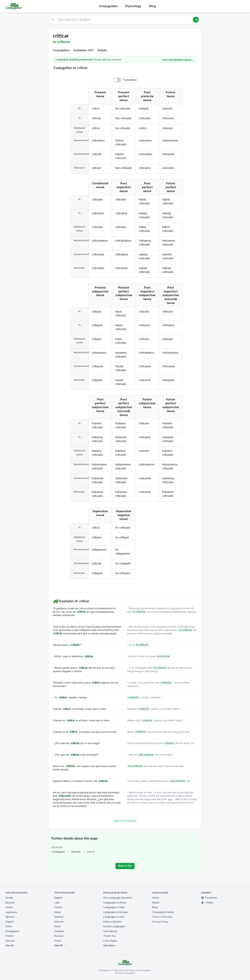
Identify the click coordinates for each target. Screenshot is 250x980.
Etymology (133, 6)
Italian (58, 912)
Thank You (109, 936)
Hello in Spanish (112, 922)
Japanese (11, 912)
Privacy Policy (160, 922)
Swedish (59, 931)
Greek (9, 898)
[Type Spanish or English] (125, 20)
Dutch (9, 926)
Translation (130, 80)
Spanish (76, 852)
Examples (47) (84, 50)
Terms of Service (162, 917)
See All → (11, 945)
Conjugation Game (163, 912)
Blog (152, 6)
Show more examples (125, 821)
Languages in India (114, 907)
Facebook (209, 898)
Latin (57, 903)
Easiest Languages (114, 926)
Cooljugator (58, 852)
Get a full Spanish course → (179, 60)
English (10, 922)
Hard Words (110, 931)
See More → (111, 945)
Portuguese (12, 931)
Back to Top (125, 866)
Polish (58, 941)
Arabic (9, 907)
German (10, 941)
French (9, 936)
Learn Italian (110, 941)
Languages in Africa (115, 903)
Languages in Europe (116, 912)
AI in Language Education (118, 898)
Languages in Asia (114, 917)
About (156, 903)
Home (156, 898)
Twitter (207, 903)
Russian (10, 903)
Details (102, 50)
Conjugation (108, 6)
